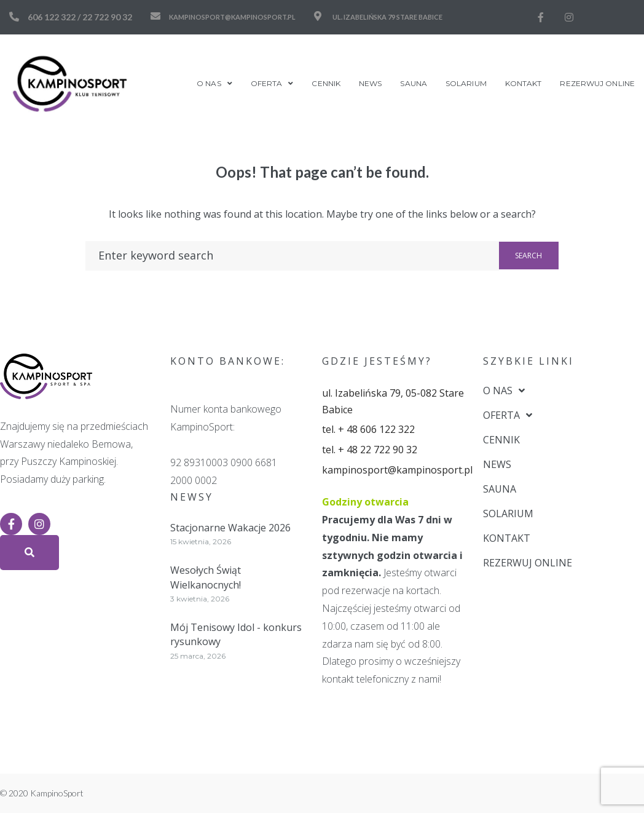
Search (528, 256)
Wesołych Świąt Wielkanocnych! (206, 577)
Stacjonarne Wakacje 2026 (230, 528)
